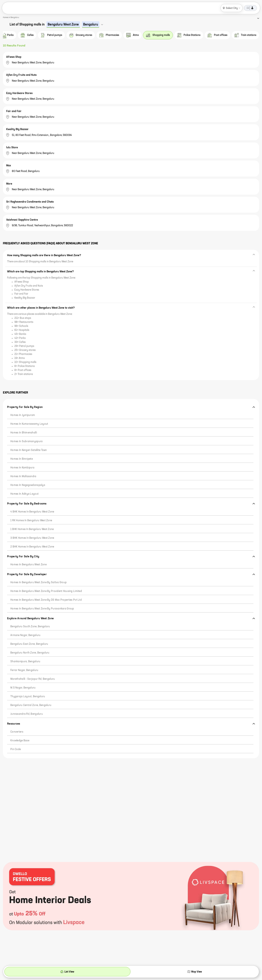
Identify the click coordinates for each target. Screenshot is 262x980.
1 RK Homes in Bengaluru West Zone (31, 521)
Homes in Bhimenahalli (24, 433)
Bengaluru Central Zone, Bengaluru (31, 705)
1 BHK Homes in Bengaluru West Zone (32, 529)
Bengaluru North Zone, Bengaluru (30, 653)
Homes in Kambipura (22, 468)
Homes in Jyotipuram (23, 415)
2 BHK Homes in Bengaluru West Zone (32, 547)
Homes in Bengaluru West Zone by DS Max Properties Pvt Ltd (46, 600)
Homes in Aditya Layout (24, 494)
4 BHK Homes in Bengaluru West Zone (32, 512)
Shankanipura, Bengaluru (25, 662)
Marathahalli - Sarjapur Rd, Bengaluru (33, 679)
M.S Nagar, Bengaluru (23, 688)
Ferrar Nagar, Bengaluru (24, 670)
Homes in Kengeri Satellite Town (29, 450)
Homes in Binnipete (22, 459)
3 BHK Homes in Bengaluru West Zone (32, 538)
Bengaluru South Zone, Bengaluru (30, 627)
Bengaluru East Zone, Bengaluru (29, 644)
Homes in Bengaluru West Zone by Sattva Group (38, 582)
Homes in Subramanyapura (26, 441)
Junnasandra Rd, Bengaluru (27, 714)
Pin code (16, 749)
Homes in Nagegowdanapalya (28, 485)
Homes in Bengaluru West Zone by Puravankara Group (42, 609)
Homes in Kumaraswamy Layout (29, 424)
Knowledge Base (20, 741)
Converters (17, 732)
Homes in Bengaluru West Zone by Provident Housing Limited (46, 591)
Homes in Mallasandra (23, 476)
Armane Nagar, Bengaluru (25, 635)
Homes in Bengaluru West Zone (28, 565)
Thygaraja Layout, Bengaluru (28, 697)
